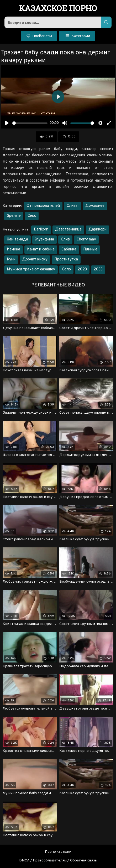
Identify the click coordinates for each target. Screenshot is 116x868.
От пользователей (43, 206)
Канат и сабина (41, 250)
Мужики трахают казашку (31, 269)
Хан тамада (17, 240)
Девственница (68, 230)
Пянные (90, 250)
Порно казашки (58, 852)
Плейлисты (39, 35)
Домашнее (95, 206)
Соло (66, 269)
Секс (32, 216)
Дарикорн (97, 230)
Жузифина (44, 240)
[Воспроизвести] (7, 123)
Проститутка (66, 260)
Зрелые (14, 216)
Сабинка (69, 250)
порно (58, 9)
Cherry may (86, 240)
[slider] (30, 123)
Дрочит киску (35, 260)
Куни (11, 260)
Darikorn (41, 230)
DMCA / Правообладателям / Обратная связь (58, 861)
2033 (98, 269)
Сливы (73, 206)
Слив (65, 240)
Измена (14, 250)
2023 (82, 269)
